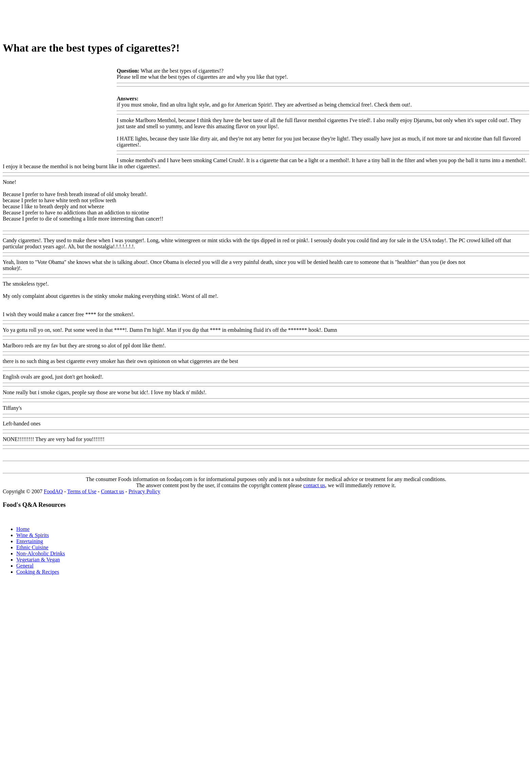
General (25, 566)
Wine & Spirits (33, 535)
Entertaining (30, 541)
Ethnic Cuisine (32, 547)
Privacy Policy (145, 491)
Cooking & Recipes (38, 572)
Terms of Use (82, 491)
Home (23, 529)
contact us (314, 485)
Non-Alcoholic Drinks (41, 553)
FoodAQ (53, 491)
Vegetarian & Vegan (38, 560)
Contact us (112, 491)
